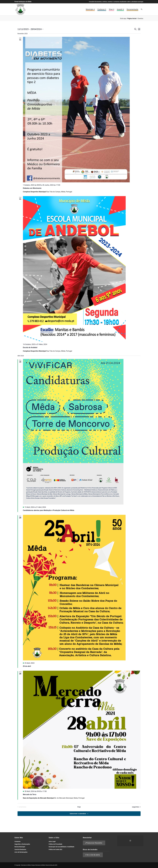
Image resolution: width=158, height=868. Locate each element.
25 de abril (27, 666)
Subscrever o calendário (78, 814)
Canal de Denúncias (20, 849)
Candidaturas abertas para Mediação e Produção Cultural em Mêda (49, 510)
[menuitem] (90, 9)
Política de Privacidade (55, 844)
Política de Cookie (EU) (55, 849)
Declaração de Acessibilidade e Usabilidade (61, 847)
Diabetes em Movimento (32, 188)
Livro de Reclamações (21, 852)
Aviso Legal (52, 841)
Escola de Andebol (30, 347)
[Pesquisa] (142, 9)
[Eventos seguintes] (136, 807)
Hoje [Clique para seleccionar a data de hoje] (79, 807)
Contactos (18, 841)
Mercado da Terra (30, 795)
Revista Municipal (20, 847)
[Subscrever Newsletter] (94, 843)
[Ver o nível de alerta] (93, 855)
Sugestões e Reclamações (22, 844)
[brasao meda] (20, 9)
